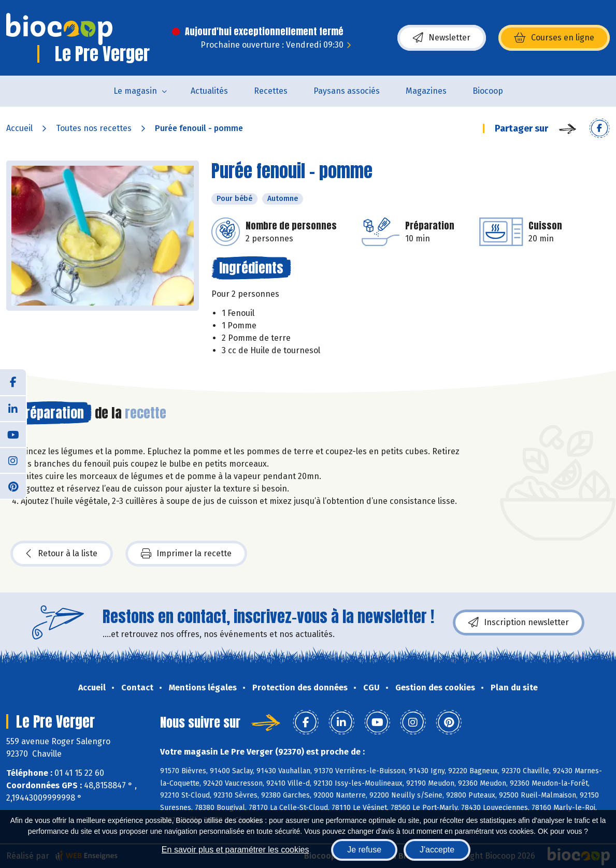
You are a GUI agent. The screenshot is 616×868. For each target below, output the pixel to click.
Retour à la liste (62, 554)
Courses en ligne (554, 38)
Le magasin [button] (135, 91)
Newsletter (442, 38)
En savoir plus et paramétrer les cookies (235, 850)
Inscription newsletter (519, 623)
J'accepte (437, 850)
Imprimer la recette (186, 554)
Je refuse (364, 850)
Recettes (271, 91)
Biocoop (488, 91)
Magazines (426, 91)
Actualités (209, 91)
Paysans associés (347, 91)
